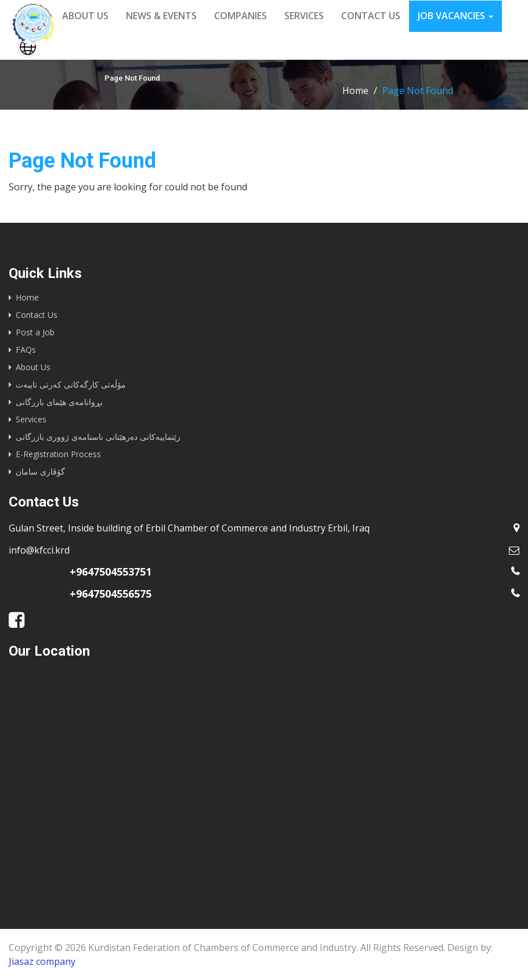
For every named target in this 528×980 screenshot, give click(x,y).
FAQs (26, 350)
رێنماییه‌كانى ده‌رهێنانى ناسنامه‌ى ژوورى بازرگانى (98, 437)
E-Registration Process (58, 454)
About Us (33, 367)
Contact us (371, 16)
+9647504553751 (111, 572)
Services (304, 16)
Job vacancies (455, 16)
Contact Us (37, 315)
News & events (161, 16)
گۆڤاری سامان (40, 471)
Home (355, 91)
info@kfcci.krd (39, 550)
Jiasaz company (42, 961)
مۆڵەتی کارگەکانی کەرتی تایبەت (71, 384)
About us (85, 16)
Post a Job (35, 332)
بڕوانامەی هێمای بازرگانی (59, 402)
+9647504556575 (111, 594)
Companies (241, 16)
